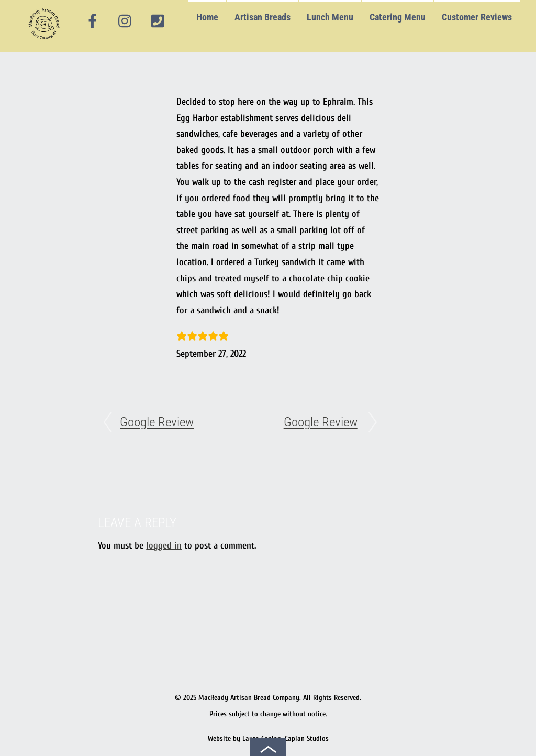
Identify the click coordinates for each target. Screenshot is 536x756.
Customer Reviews (477, 17)
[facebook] (93, 21)
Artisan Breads (263, 17)
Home (207, 17)
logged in (164, 546)
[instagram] (126, 21)
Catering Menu (398, 17)
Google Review (157, 422)
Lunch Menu (330, 17)
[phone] (158, 21)
